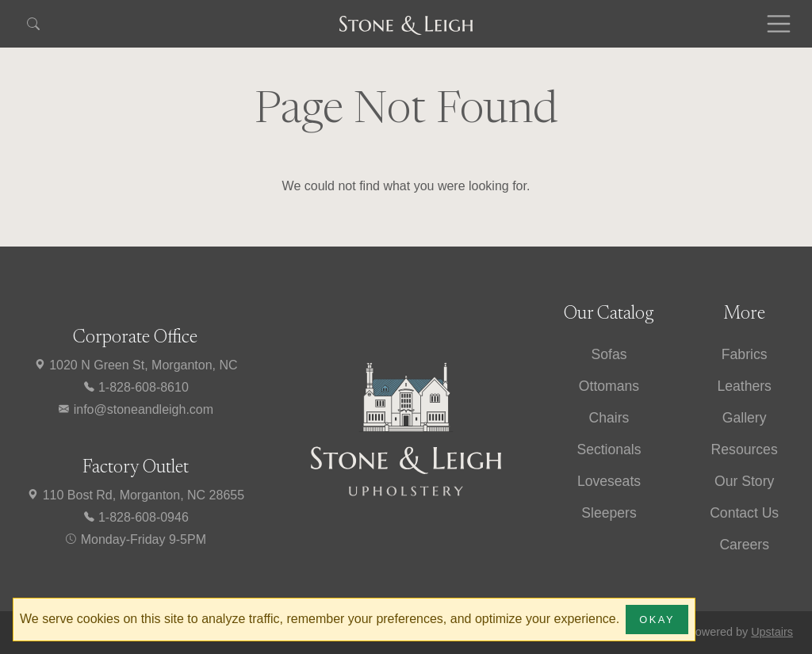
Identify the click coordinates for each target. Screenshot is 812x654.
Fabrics (745, 354)
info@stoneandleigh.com (135, 409)
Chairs (609, 418)
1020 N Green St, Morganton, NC (136, 365)
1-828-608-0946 (136, 517)
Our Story (744, 481)
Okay (657, 620)
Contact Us (744, 513)
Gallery (745, 418)
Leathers (744, 386)
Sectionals (609, 449)
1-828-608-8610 (136, 387)
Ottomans (609, 386)
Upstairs (772, 632)
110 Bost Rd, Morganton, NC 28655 (135, 495)
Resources (745, 449)
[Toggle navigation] (779, 24)
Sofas (609, 354)
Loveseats (609, 481)
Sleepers (609, 513)
